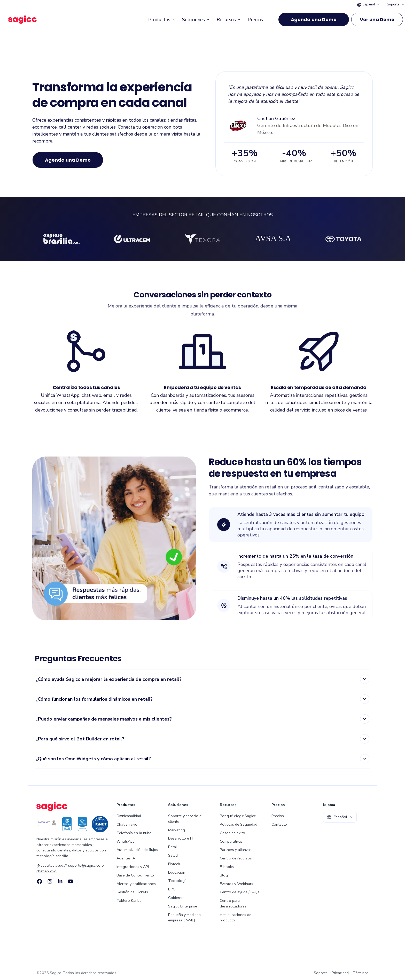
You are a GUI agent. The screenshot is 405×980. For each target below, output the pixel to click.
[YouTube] (71, 881)
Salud (173, 855)
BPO (172, 889)
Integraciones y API (133, 867)
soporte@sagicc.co (84, 865)
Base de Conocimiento (135, 875)
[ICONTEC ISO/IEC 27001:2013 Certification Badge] (47, 824)
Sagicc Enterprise (183, 906)
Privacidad (340, 973)
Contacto (279, 824)
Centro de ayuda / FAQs (240, 892)
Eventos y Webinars (236, 884)
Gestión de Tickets (132, 892)
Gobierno (176, 898)
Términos (361, 973)
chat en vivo (46, 871)
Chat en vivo (127, 824)
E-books (227, 867)
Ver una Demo (377, 19)
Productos (162, 20)
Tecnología (178, 881)
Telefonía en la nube (134, 833)
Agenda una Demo (314, 19)
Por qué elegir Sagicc (238, 816)
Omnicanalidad (129, 816)
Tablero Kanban (130, 900)
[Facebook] (40, 881)
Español (369, 5)
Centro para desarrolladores (233, 903)
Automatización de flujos (137, 850)
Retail (173, 847)
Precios (255, 20)
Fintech (174, 864)
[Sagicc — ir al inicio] (22, 20)
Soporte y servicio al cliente (185, 819)
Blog (224, 875)
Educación (177, 872)
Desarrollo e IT (181, 838)
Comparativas (231, 841)
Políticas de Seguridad (239, 824)
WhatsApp (126, 841)
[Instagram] (50, 881)
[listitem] (202, 679)
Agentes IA (126, 858)
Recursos (229, 20)
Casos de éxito (232, 833)
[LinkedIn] (60, 881)
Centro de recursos (236, 858)
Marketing (177, 830)
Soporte (396, 5)
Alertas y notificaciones (136, 884)
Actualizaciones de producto (236, 918)
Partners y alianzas (236, 850)
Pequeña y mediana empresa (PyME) (184, 918)
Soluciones (196, 20)
